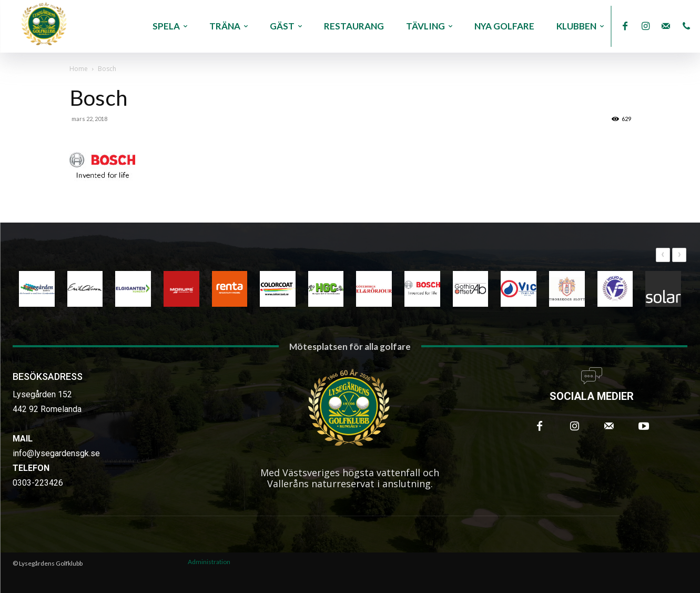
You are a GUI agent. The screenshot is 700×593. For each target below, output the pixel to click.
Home (79, 69)
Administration (209, 562)
